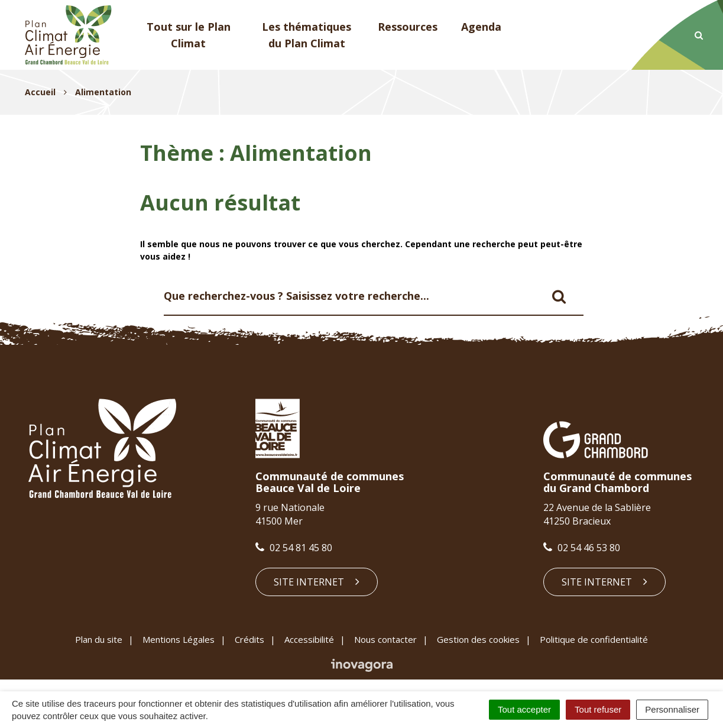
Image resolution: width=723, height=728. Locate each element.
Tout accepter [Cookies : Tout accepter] (524, 709)
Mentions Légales (179, 639)
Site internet (317, 582)
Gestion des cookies (478, 639)
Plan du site (99, 639)
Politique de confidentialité (594, 639)
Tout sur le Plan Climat (189, 35)
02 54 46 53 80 (582, 548)
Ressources (408, 27)
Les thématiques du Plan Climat (307, 35)
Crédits (249, 639)
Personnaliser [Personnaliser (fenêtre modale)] (672, 709)
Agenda (481, 27)
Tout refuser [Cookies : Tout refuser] (598, 709)
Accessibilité (309, 639)
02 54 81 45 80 (294, 548)
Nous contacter (385, 639)
